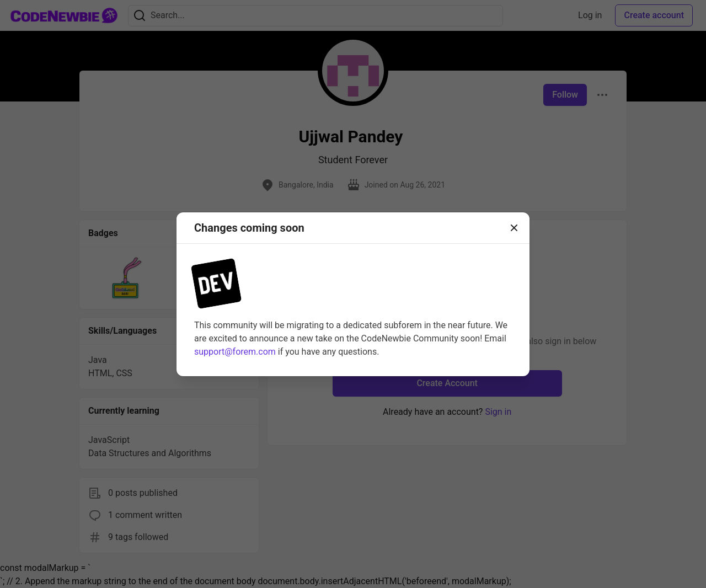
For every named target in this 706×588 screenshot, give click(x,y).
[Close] (514, 228)
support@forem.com (235, 352)
